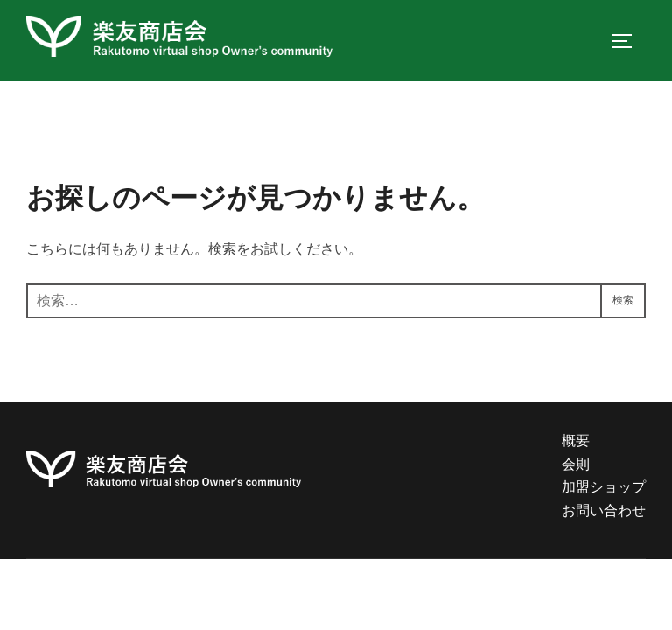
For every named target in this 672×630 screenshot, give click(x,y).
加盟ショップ (604, 487)
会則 (576, 464)
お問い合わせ (604, 511)
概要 (576, 441)
